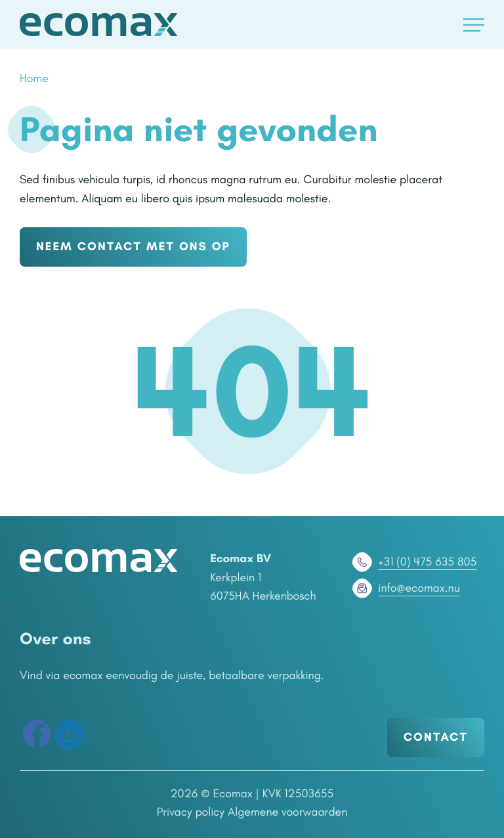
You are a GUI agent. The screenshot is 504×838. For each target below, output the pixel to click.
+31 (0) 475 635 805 (413, 562)
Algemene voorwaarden (287, 812)
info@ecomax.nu (405, 588)
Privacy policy (191, 812)
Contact (436, 737)
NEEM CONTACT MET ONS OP (133, 246)
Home (34, 78)
